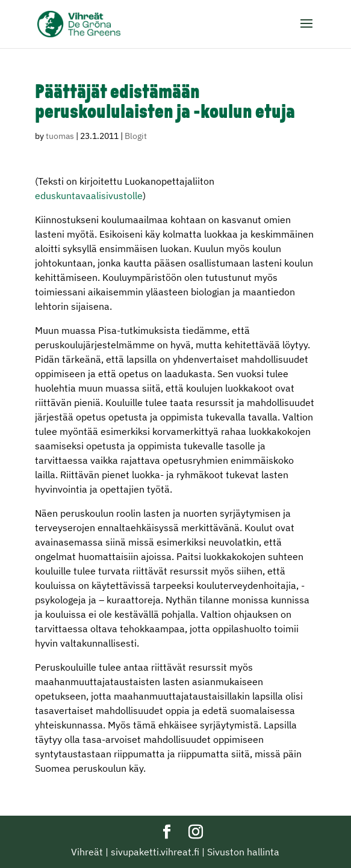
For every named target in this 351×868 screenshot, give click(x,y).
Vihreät (87, 852)
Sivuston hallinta (243, 852)
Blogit (136, 136)
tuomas (60, 136)
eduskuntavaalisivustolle (89, 195)
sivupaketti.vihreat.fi (155, 852)
